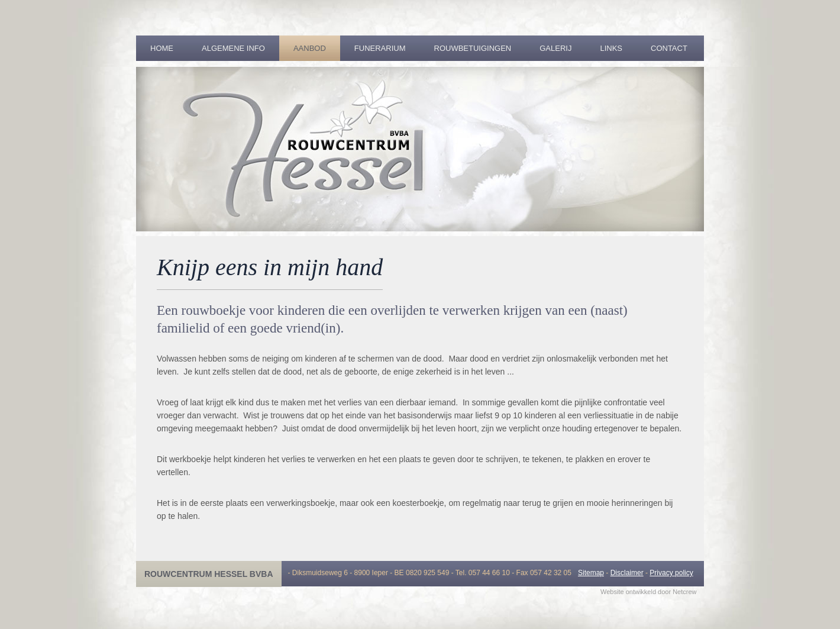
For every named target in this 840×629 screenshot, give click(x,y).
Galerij (555, 48)
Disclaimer (627, 573)
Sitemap (591, 573)
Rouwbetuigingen (473, 48)
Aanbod (310, 48)
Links (611, 48)
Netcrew (684, 592)
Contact (669, 48)
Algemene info (233, 48)
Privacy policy (671, 573)
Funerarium (380, 48)
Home (162, 48)
